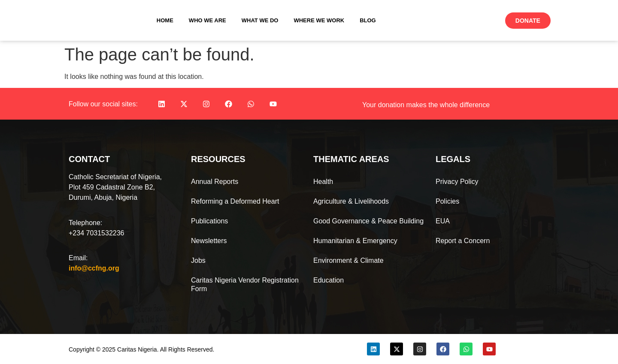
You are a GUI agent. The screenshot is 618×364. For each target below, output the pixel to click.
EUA (443, 221)
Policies (447, 201)
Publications (209, 221)
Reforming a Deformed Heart (235, 201)
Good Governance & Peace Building (368, 221)
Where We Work (319, 20)
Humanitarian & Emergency (355, 241)
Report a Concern (463, 241)
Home (165, 20)
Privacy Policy (457, 182)
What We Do (260, 20)
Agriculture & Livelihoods (351, 201)
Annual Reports (215, 182)
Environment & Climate (348, 260)
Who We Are (208, 20)
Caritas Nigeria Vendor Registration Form (245, 284)
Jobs (198, 260)
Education (329, 280)
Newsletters (209, 241)
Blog (368, 20)
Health (323, 182)
